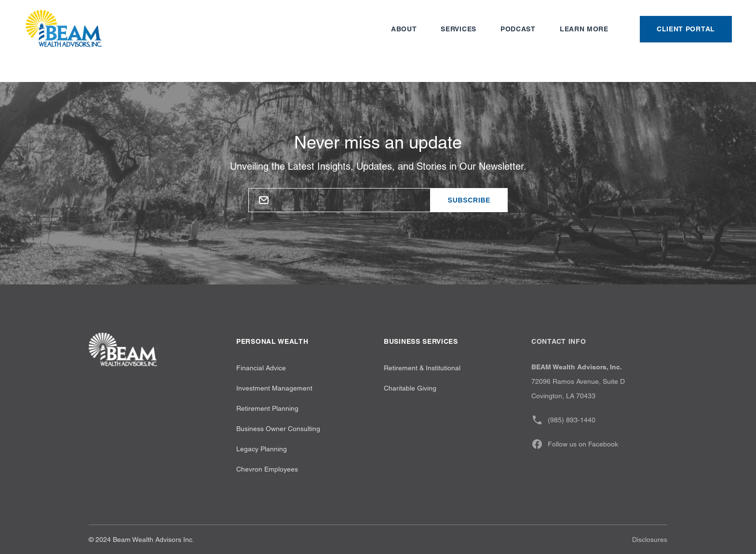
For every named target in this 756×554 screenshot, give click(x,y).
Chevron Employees (267, 469)
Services (459, 29)
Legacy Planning (262, 449)
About (404, 29)
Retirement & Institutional (422, 368)
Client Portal (686, 29)
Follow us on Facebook (575, 444)
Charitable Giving (410, 388)
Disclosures (650, 540)
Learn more (584, 29)
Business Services (421, 341)
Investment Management (274, 388)
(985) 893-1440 (563, 420)
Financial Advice (261, 368)
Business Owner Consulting (278, 429)
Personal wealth (272, 341)
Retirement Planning (267, 408)
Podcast (518, 29)
